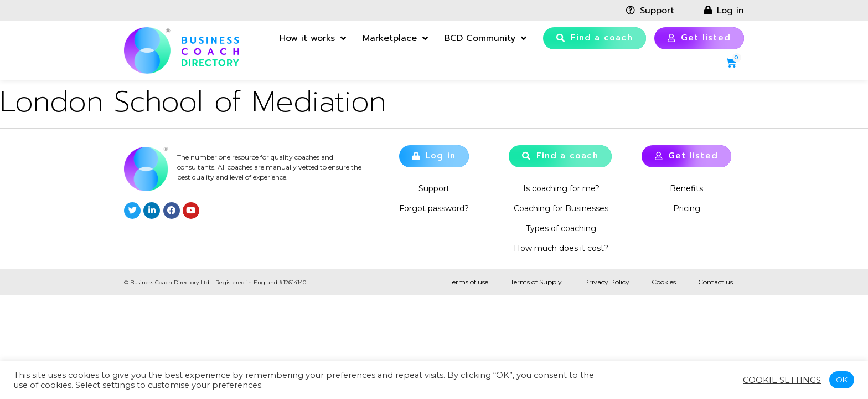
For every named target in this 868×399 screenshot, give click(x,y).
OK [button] (842, 380)
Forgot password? (434, 208)
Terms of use (469, 282)
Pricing (687, 208)
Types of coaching (561, 228)
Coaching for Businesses (561, 208)
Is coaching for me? (561, 188)
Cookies (664, 282)
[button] (595, 38)
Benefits (686, 188)
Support (434, 188)
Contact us (715, 282)
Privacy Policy (607, 282)
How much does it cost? (561, 248)
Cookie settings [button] (782, 380)
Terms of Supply (536, 282)
